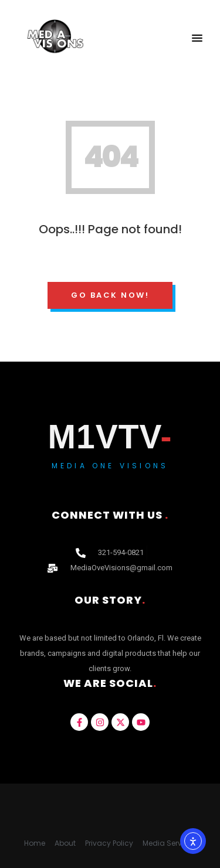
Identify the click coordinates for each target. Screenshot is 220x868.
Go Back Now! (110, 295)
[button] (197, 39)
